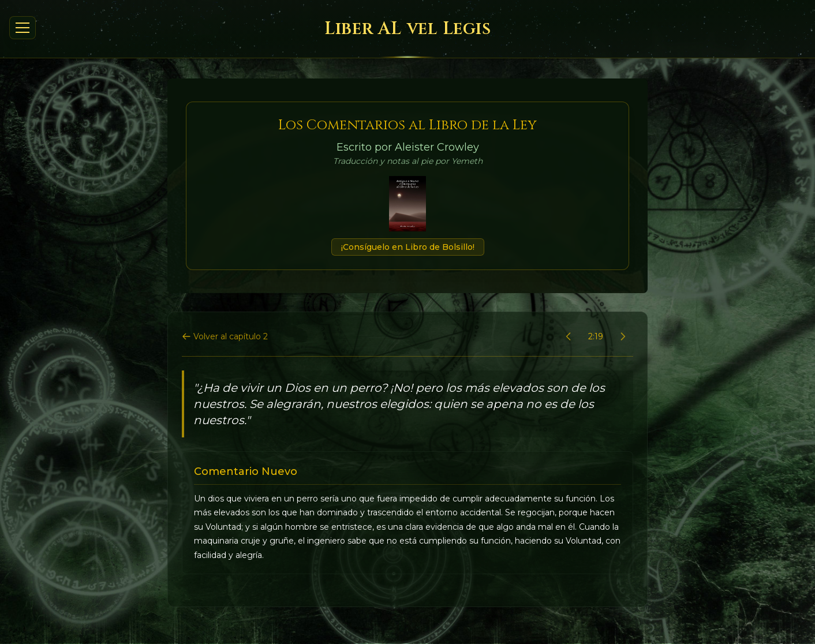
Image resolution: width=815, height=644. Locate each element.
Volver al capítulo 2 (225, 336)
